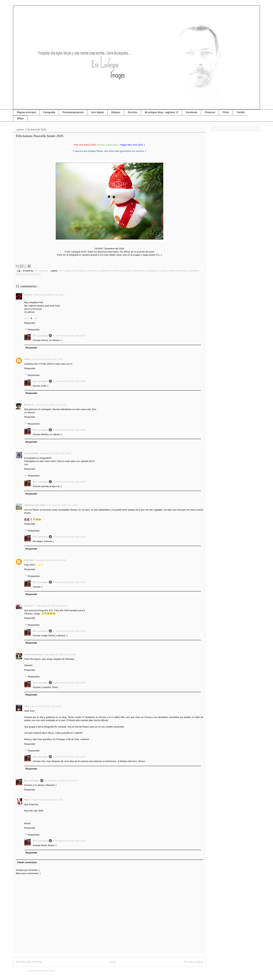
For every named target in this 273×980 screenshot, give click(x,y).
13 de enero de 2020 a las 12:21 (69, 757)
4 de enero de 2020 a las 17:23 (52, 606)
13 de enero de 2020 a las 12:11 (61, 781)
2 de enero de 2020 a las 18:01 (51, 405)
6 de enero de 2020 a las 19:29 (46, 706)
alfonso (28, 295)
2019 (61, 271)
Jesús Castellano (33, 654)
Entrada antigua (194, 962)
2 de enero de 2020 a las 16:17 (49, 295)
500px (20, 118)
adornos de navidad (76, 271)
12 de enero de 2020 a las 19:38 (69, 482)
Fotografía (49, 112)
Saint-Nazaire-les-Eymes (28, 274)
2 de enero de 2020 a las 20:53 (62, 505)
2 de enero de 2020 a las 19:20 (55, 453)
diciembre (126, 271)
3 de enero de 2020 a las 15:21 (51, 560)
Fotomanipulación (73, 112)
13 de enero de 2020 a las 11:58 (69, 631)
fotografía (153, 271)
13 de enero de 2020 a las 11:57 (69, 582)
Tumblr (241, 112)
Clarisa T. (30, 606)
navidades (194, 271)
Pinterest (210, 112)
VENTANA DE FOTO (35, 505)
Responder (30, 323)
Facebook (192, 112)
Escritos (133, 112)
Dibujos (116, 112)
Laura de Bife (31, 453)
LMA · (27, 318)
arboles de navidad (110, 271)
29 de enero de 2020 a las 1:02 (47, 800)
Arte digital (97, 112)
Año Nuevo (93, 271)
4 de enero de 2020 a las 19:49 (59, 654)
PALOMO (29, 560)
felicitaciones (140, 271)
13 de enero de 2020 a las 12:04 (69, 683)
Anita (27, 359)
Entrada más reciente (29, 962)
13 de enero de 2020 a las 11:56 (69, 430)
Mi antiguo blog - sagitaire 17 (162, 112)
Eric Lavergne (40, 336)
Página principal (26, 112)
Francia (163, 271)
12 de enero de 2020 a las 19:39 (69, 537)
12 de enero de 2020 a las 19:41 (69, 336)
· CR (35, 318)
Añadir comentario (27, 862)
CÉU (27, 706)
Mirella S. (29, 405)
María (27, 800)
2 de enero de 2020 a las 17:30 (47, 359)
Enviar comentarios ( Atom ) (41, 971)
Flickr (226, 112)
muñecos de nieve (178, 271)
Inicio (113, 962)
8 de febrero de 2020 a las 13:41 (69, 841)
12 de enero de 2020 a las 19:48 (69, 381)
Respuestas (34, 330)
